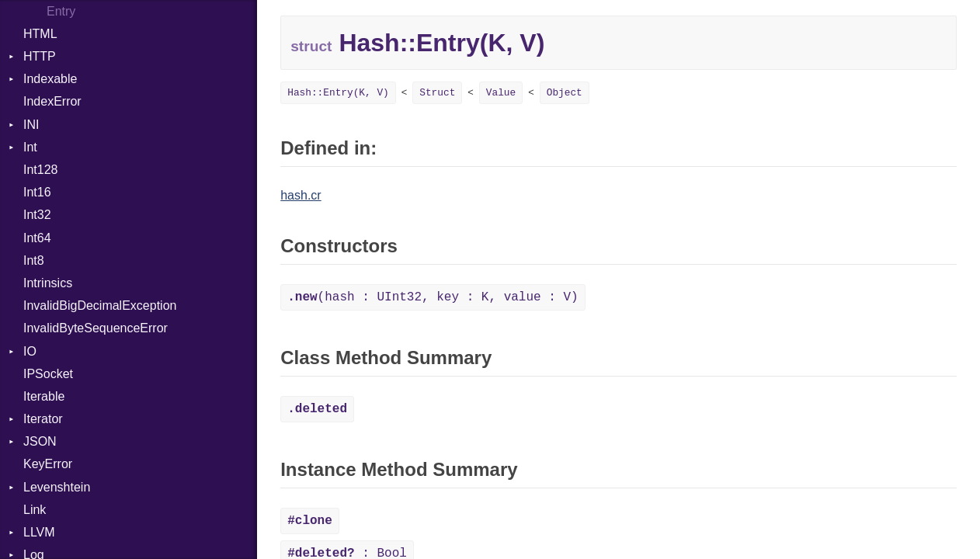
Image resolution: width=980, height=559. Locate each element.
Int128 (40, 170)
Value (501, 93)
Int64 (37, 238)
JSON (40, 441)
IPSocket (48, 374)
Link (35, 510)
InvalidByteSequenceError (96, 328)
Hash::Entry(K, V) (338, 93)
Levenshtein (57, 487)
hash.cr (301, 195)
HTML (40, 34)
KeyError (48, 464)
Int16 (37, 192)
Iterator (43, 419)
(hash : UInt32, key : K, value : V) (433, 297)
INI (31, 125)
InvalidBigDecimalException (100, 306)
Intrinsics (48, 283)
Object (565, 93)
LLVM (39, 532)
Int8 (34, 260)
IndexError (52, 101)
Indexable (50, 79)
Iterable (44, 396)
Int (30, 147)
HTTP (40, 56)
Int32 (37, 215)
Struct (437, 93)
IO (30, 351)
